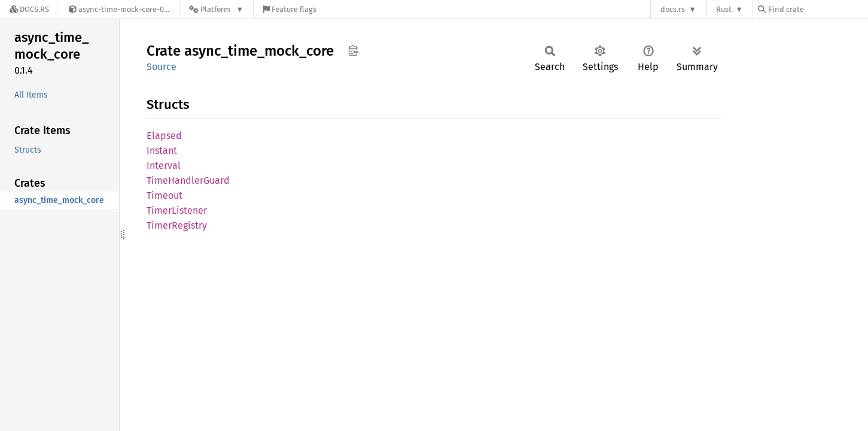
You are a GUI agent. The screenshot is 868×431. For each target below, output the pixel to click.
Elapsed (164, 136)
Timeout (165, 195)
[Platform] (216, 9)
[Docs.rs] (29, 9)
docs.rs (673, 9)
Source (162, 67)
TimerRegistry (177, 225)
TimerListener (177, 210)
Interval (164, 166)
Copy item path (353, 50)
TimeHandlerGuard (188, 180)
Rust (724, 9)
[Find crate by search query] (818, 9)
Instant (162, 151)
